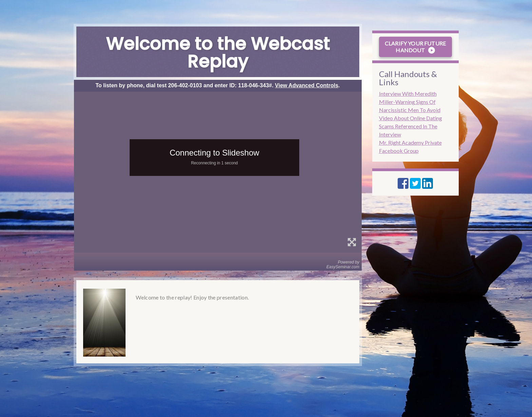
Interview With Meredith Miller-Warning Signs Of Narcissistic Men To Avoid (410, 102)
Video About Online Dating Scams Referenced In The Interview (411, 126)
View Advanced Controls (307, 85)
